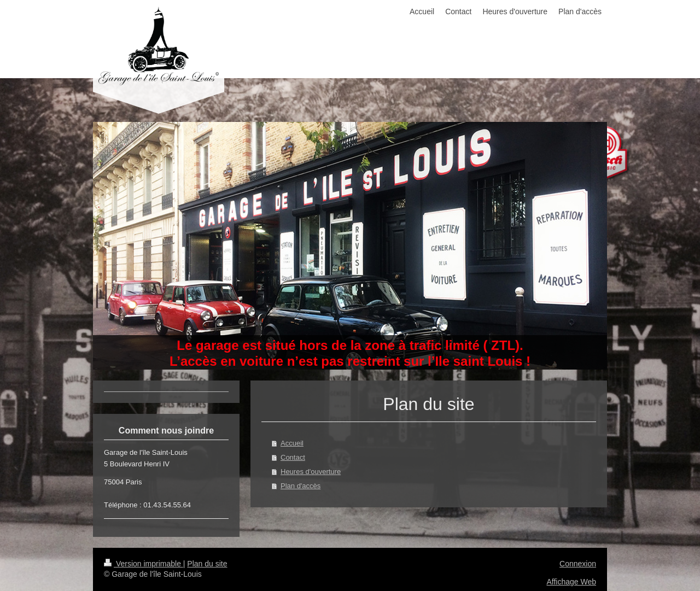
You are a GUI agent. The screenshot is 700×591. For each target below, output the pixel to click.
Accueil (292, 443)
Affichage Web (571, 582)
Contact (293, 457)
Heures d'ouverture (311, 472)
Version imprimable (144, 564)
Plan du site (207, 564)
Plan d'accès (301, 486)
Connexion (578, 564)
